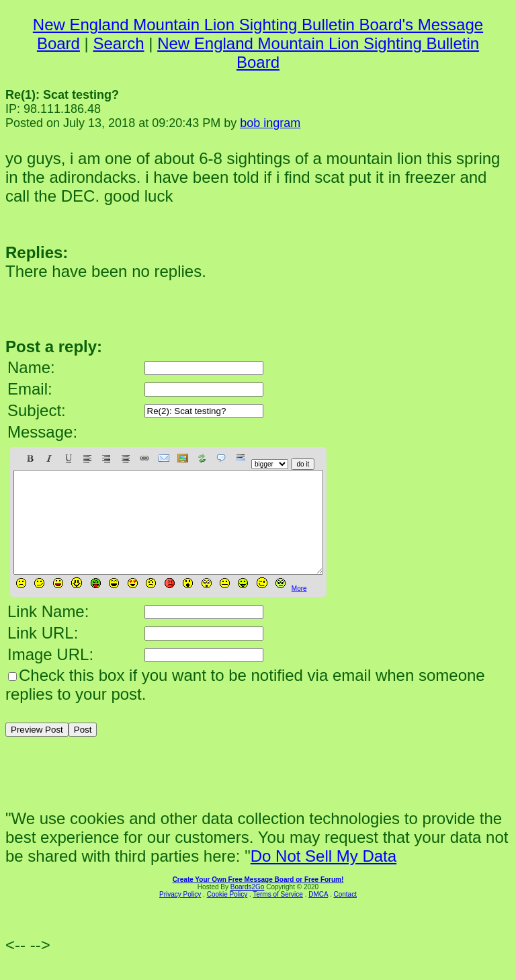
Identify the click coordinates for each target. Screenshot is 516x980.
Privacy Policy (180, 914)
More (299, 609)
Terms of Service (277, 914)
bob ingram (270, 123)
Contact (345, 914)
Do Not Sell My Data (324, 876)
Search (119, 43)
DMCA (318, 914)
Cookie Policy (227, 914)
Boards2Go (248, 907)
